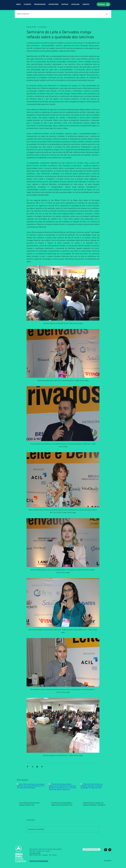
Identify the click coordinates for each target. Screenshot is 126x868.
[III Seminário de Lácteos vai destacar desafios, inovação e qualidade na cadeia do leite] (95, 791)
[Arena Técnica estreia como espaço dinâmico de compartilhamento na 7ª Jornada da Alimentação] (31, 791)
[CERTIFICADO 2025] (91, 849)
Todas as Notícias (23, 14)
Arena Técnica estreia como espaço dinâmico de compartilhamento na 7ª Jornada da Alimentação (29, 804)
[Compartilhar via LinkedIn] (37, 767)
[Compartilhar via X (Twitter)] (32, 767)
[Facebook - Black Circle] (106, 850)
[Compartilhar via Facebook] (28, 767)
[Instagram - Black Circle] (110, 850)
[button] (40, 4)
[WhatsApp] (104, 4)
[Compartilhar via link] (42, 767)
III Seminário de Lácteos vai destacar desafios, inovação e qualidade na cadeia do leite (94, 804)
